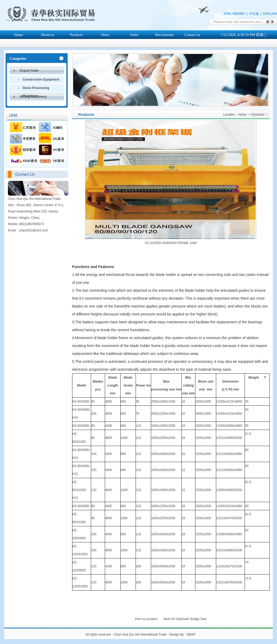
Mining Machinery (33, 97)
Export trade (29, 71)
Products (76, 35)
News (105, 35)
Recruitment (164, 35)
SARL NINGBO (234, 14)
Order (134, 35)
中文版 (254, 14)
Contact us (192, 35)
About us (48, 35)
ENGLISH (270, 14)
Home (18, 35)
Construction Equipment (41, 80)
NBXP (191, 635)
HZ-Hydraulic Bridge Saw (189, 619)
